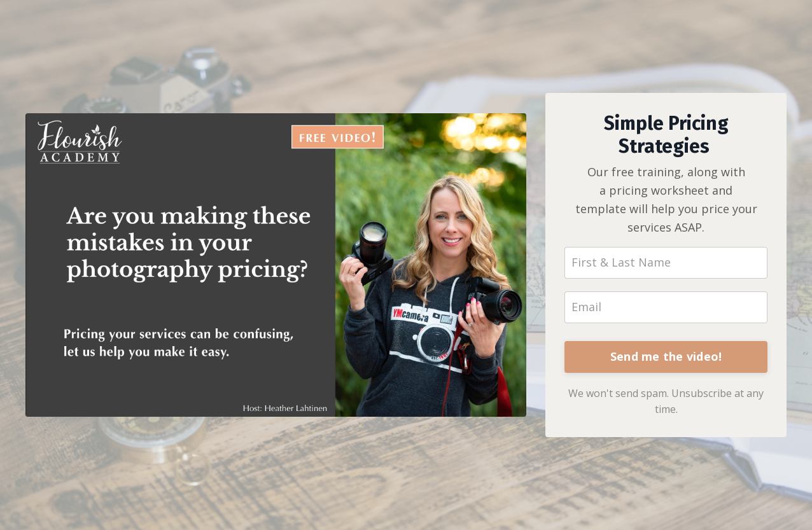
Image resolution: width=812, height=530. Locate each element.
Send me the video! (666, 356)
